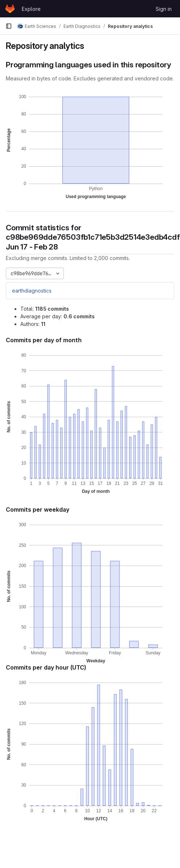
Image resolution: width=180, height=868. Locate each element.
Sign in (164, 9)
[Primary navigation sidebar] (9, 26)
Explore (31, 9)
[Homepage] (10, 9)
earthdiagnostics (32, 291)
